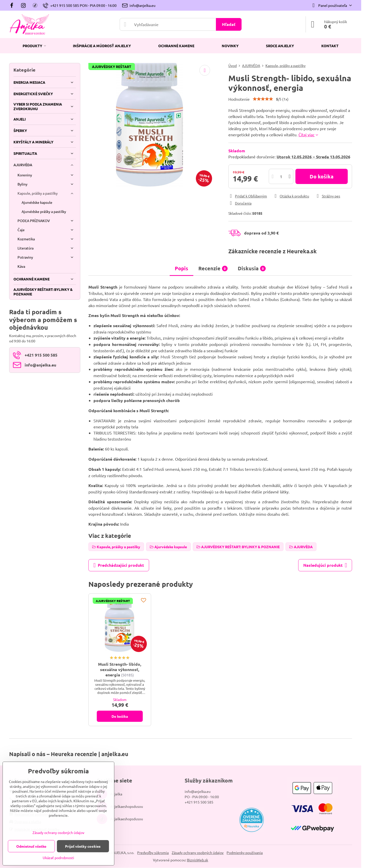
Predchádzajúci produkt (119, 565)
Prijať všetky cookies (83, 846)
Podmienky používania (245, 853)
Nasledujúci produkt (325, 565)
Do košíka (322, 176)
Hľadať (229, 24)
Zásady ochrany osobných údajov (198, 853)
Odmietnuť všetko (31, 846)
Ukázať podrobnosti (58, 858)
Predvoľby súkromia (153, 853)
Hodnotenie (239, 99)
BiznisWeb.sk (197, 860)
